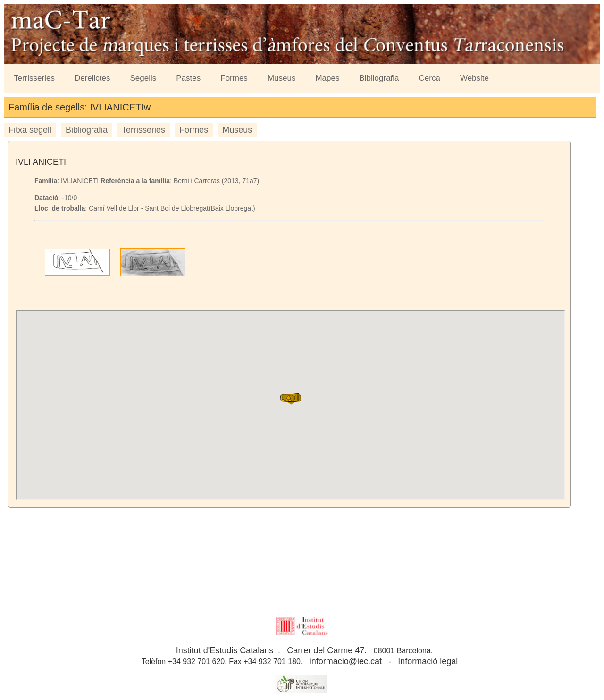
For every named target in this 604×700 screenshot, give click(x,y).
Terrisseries (34, 78)
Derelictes (92, 78)
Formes (234, 78)
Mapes (327, 78)
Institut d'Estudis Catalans (225, 650)
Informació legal (428, 661)
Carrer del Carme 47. (327, 650)
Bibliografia (379, 78)
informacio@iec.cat (346, 661)
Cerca (430, 78)
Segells (143, 78)
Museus (282, 78)
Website (474, 78)
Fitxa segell (30, 130)
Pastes (188, 78)
